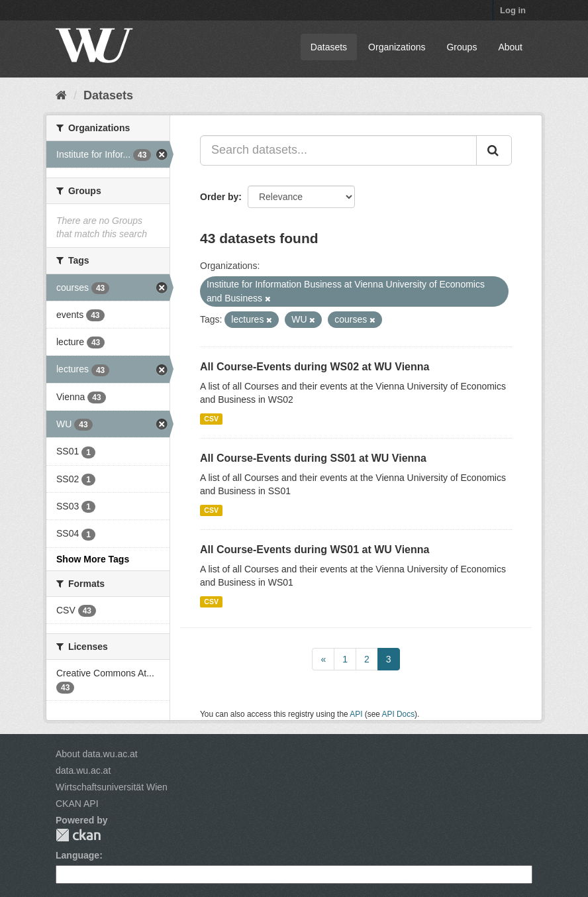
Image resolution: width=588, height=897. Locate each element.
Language (77, 855)
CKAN (78, 835)
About (510, 47)
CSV (211, 419)
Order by (219, 197)
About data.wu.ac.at (97, 754)
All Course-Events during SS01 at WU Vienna (313, 458)
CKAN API (77, 804)
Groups (462, 47)
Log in (513, 10)
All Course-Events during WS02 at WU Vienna (315, 367)
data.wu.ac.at (83, 770)
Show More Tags (93, 559)
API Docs (399, 714)
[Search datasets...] (338, 150)
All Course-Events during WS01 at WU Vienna (315, 550)
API (356, 714)
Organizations (397, 47)
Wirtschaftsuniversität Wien (112, 787)
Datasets (329, 47)
